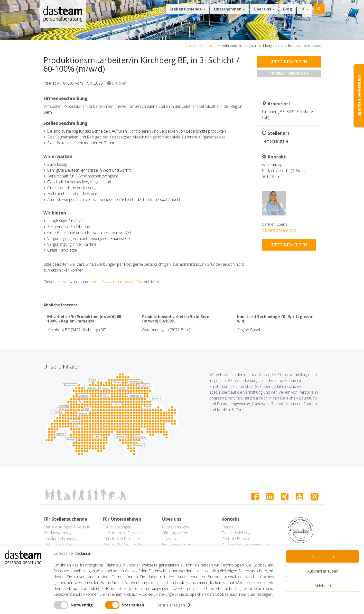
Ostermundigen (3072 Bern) (166, 330)
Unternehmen (229, 9)
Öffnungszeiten (175, 533)
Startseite (192, 46)
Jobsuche (210, 46)
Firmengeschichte (177, 545)
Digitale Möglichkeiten (121, 539)
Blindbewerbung (57, 533)
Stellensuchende (187, 9)
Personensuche (176, 527)
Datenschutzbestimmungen (245, 545)
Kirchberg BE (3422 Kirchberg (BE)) (77, 330)
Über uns (264, 9)
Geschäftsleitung (236, 533)
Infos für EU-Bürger (60, 545)
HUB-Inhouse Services (122, 533)
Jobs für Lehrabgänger (63, 539)
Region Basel (248, 330)
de (305, 9)
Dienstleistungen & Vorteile (67, 527)
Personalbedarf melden (123, 545)
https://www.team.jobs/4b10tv (117, 282)
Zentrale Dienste (236, 539)
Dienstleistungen (117, 527)
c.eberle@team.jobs (279, 230)
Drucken (117, 83)
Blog (288, 9)
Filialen (227, 527)
